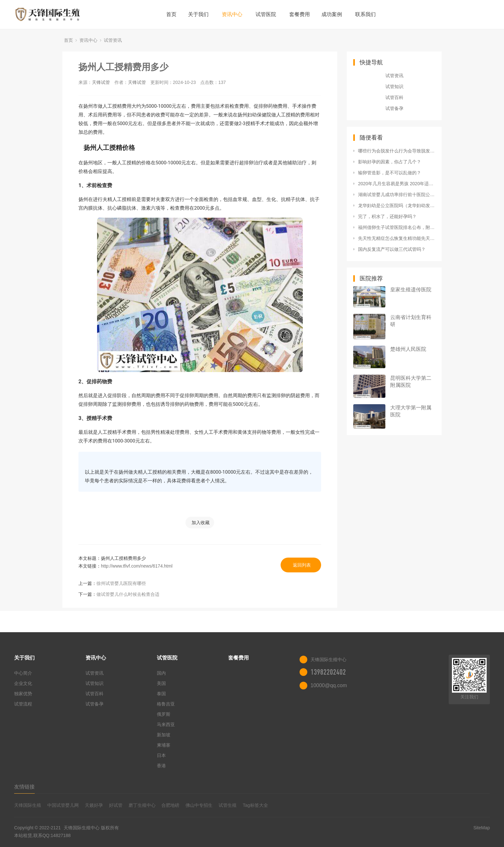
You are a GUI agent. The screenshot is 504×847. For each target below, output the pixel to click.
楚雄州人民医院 (408, 349)
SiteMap (482, 828)
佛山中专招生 (199, 805)
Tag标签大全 (255, 805)
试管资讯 (113, 40)
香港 (161, 766)
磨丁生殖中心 (142, 805)
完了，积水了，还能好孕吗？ (387, 216)
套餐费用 (300, 14)
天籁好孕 (94, 805)
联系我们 (365, 14)
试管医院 (266, 14)
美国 (161, 683)
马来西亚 (166, 724)
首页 (171, 14)
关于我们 (198, 14)
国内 (161, 673)
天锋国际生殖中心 (82, 828)
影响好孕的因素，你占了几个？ (390, 162)
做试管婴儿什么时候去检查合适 (128, 594)
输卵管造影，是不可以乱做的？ (390, 173)
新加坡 (164, 735)
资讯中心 (232, 14)
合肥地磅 (170, 805)
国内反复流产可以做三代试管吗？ (392, 249)
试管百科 (394, 97)
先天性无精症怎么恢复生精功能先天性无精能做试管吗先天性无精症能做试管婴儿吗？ (397, 238)
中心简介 (23, 673)
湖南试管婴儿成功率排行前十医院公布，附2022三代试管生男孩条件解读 (397, 195)
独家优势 (23, 694)
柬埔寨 (164, 745)
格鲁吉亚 (166, 704)
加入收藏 (201, 523)
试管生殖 (228, 805)
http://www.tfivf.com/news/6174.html (137, 566)
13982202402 (328, 672)
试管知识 (394, 87)
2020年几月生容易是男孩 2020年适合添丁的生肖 (397, 184)
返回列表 (302, 565)
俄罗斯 (164, 714)
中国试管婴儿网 (63, 805)
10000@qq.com (329, 685)
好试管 (116, 805)
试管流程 (23, 704)
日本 (161, 755)
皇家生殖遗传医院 (411, 290)
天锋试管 (101, 82)
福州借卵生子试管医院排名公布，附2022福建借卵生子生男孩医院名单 (397, 227)
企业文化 (23, 683)
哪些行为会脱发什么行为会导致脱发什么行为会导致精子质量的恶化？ (397, 151)
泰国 (161, 694)
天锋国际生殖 (28, 805)
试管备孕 (394, 108)
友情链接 (24, 787)
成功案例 (332, 14)
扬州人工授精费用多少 (123, 67)
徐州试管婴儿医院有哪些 (121, 583)
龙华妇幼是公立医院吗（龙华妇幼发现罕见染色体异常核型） (397, 205)
